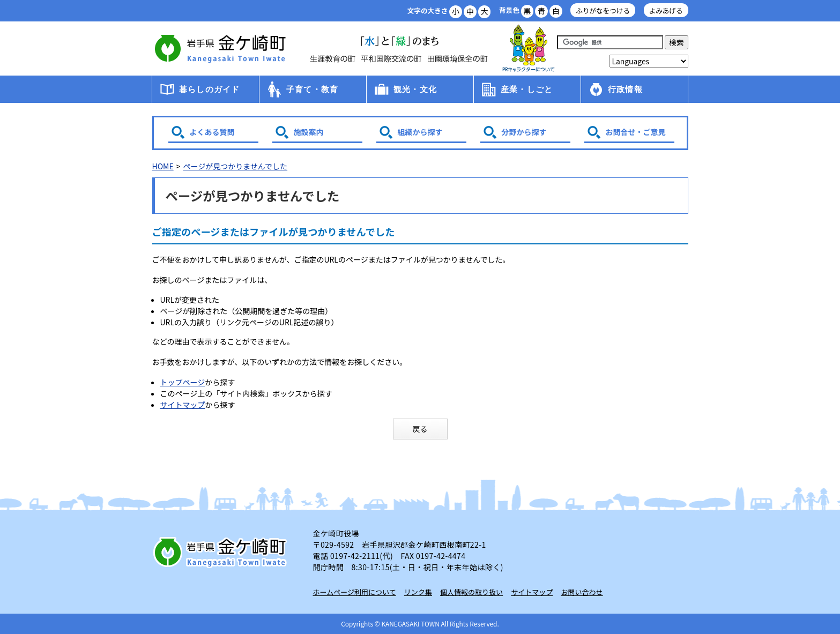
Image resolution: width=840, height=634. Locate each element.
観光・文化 (415, 89)
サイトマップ (183, 405)
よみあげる (666, 10)
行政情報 (625, 89)
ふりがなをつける (603, 10)
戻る (420, 429)
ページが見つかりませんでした (235, 166)
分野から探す (524, 132)
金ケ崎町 (222, 48)
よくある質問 (212, 132)
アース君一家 (529, 49)
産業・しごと (527, 89)
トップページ (183, 382)
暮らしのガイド (209, 89)
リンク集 (418, 592)
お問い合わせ (582, 592)
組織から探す (420, 132)
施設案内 (309, 132)
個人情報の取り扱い (471, 592)
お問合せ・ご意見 (636, 132)
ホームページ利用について (355, 592)
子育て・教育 (312, 89)
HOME (163, 166)
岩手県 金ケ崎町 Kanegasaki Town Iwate (222, 552)
